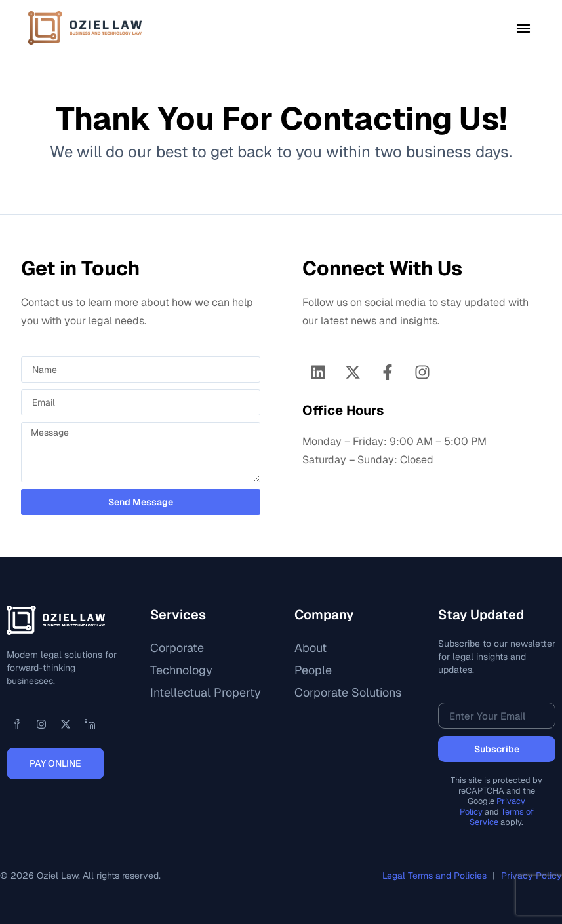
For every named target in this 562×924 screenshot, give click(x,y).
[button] (523, 28)
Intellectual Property (206, 692)
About (311, 648)
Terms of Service (502, 817)
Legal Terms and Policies (436, 876)
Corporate (177, 648)
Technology (181, 670)
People (313, 670)
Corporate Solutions (348, 692)
